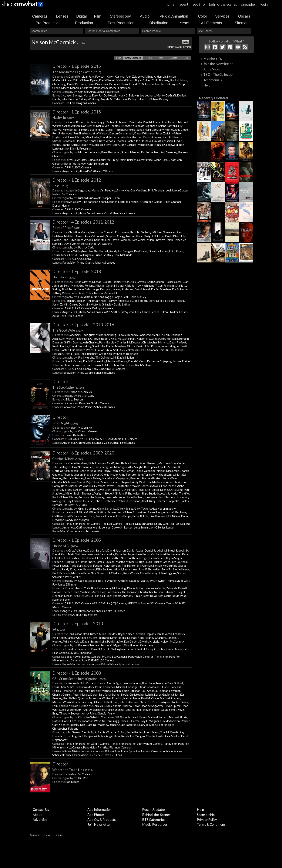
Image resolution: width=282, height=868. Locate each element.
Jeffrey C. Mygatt (112, 645)
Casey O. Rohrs (156, 649)
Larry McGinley (109, 160)
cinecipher (249, 4)
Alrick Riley (148, 501)
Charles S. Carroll (169, 467)
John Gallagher (170, 346)
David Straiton (116, 550)
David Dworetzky (80, 346)
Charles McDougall (129, 342)
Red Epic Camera (102, 308)
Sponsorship (206, 815)
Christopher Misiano (155, 342)
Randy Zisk (68, 569)
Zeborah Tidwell (176, 588)
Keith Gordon (155, 282)
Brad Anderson (157, 76)
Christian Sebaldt (89, 717)
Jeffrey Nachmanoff (144, 285)
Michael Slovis (125, 80)
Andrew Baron (131, 706)
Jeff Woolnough (71, 710)
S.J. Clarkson (114, 573)
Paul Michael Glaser (65, 497)
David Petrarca (77, 84)
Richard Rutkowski (90, 198)
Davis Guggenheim (94, 641)
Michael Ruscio (175, 301)
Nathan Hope (134, 236)
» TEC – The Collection (218, 74)
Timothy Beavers (70, 713)
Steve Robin (112, 145)
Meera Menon (70, 88)
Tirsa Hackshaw (158, 251)
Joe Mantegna (118, 467)
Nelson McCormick (91, 145)
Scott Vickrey (74, 361)
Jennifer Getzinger (166, 84)
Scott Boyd (150, 596)
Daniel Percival (78, 76)
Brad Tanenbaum (153, 683)
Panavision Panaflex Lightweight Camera (136, 744)
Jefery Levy (85, 702)
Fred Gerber (72, 558)
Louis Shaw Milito (63, 687)
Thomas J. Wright (92, 493)
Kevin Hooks (60, 346)
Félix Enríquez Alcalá (101, 463)
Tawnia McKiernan (123, 471)
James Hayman (105, 562)
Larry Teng (101, 467)
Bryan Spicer (143, 80)
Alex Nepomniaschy (163, 508)
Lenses (62, 16)
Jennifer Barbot (98, 251)
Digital (82, 16)
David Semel (107, 80)
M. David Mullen (124, 357)
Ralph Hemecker (176, 240)
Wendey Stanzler (131, 137)
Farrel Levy (72, 160)
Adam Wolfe (171, 512)
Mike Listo (135, 122)
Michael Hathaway (74, 164)
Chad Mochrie (81, 592)
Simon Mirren (101, 482)
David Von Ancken (75, 244)
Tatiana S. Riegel (174, 592)
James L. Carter (130, 721)
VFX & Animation (174, 16)
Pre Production (48, 23)
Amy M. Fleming (116, 588)
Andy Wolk (139, 482)
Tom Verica (139, 240)
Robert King (109, 339)
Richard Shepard (121, 482)
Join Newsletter (99, 824)
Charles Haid (88, 471)
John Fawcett (97, 76)
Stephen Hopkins (145, 634)
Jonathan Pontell (87, 141)
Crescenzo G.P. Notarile (116, 717)
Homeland (64, 277)
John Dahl (84, 289)
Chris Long (59, 84)
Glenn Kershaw (78, 463)
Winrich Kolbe (72, 641)
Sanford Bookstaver (168, 554)
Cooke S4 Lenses (122, 527)
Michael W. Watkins (99, 244)
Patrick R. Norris (125, 130)
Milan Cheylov (156, 240)
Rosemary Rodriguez (81, 335)
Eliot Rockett (166, 725)
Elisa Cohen (60, 653)
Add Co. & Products (102, 820)
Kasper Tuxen (111, 198)
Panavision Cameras (141, 657)
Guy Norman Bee (83, 467)
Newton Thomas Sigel (134, 558)
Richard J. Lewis (96, 683)
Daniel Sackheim (98, 84)
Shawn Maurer (130, 152)
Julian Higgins (167, 573)
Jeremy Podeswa (123, 289)
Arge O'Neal (81, 596)
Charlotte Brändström (94, 88)
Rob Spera (150, 467)
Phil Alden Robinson (125, 354)
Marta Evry (91, 95)
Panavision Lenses (74, 664)
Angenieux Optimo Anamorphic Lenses (86, 527)
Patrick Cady (86, 247)
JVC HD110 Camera (114, 657)
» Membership (212, 58)
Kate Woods (107, 141)
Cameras (40, 16)
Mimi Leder (92, 137)
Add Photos (96, 815)
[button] (119, 58)
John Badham (135, 497)
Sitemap (242, 23)
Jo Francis (132, 202)
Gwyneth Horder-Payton (146, 478)
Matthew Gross (74, 236)
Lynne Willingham (76, 251)
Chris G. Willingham (81, 255)
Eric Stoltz (127, 126)
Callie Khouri (76, 122)
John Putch (69, 240)
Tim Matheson (156, 482)
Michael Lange (165, 475)
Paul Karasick (95, 365)
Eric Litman (176, 251)
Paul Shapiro (115, 641)
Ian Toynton (164, 634)
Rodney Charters (155, 638)
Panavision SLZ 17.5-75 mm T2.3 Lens (98, 755)
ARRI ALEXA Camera (78, 167)
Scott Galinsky (70, 725)
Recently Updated (213, 98)
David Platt (172, 236)
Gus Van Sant (139, 190)
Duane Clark (168, 687)
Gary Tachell (142, 508)
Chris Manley (138, 297)
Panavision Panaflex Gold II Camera (87, 403)
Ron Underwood (62, 133)
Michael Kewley (158, 99)
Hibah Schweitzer (75, 365)
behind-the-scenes (223, 4)
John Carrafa (128, 145)
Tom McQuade (123, 255)
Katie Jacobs (123, 554)
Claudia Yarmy (106, 713)
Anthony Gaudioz (129, 581)
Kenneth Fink (102, 240)
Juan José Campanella (101, 554)
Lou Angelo (74, 736)
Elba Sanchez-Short (94, 202)
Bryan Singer (174, 558)
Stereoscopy (120, 16)
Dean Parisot (178, 342)
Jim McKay (123, 190)
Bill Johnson (144, 566)
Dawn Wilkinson (144, 133)
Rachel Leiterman (120, 88)
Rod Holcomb (170, 339)
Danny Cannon (132, 683)
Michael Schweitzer (135, 512)
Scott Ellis (99, 346)
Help (200, 810)
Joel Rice (89, 516)
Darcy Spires (125, 508)
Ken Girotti (131, 641)
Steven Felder (151, 710)
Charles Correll (62, 694)
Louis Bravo (152, 732)
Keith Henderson (97, 164)
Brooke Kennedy (128, 335)
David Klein (85, 297)
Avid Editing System (85, 615)
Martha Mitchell (126, 562)
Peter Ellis (144, 490)
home (170, 4)
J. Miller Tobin (72, 493)
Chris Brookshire (94, 588)
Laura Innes (130, 569)
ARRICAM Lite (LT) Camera (82, 439)
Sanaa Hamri (144, 130)
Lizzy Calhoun (89, 160)
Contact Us (41, 810)
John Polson (152, 346)
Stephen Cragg (95, 122)
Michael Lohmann (116, 122)
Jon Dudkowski (108, 95)
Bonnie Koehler (62, 592)
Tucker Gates (173, 282)
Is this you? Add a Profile (179, 47)
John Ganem (73, 732)
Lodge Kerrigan (101, 289)
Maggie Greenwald (166, 145)
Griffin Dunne (72, 342)
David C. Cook (137, 361)
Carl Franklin (166, 285)
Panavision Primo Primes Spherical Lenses (89, 407)
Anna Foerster (128, 475)
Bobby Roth (60, 486)
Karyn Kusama (116, 76)
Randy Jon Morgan (121, 251)
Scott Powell (92, 649)
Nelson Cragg (102, 297)
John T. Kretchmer (106, 501)
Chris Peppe (124, 516)
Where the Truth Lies (72, 770)
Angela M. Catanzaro (114, 99)
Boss (60, 186)
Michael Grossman (64, 141)
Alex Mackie (172, 736)
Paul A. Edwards (173, 137)
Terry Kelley (156, 301)
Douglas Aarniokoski (65, 471)
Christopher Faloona (65, 728)
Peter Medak (60, 566)
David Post (179, 596)
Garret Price (145, 160)
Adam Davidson (176, 482)
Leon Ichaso (169, 486)
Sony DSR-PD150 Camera (98, 660)
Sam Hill (57, 244)
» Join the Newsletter (217, 64)
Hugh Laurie (145, 562)
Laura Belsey (93, 478)
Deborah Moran (62, 596)
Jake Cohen (112, 365)
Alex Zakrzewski (136, 76)
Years (184, 23)
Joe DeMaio (143, 141)
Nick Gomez (98, 573)
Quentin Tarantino (89, 698)
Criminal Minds (68, 459)
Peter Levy (147, 645)
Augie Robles (135, 732)
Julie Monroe (70, 99)
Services (222, 16)
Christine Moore (79, 232)
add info (199, 4)
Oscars (244, 16)
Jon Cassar (151, 497)
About (37, 815)
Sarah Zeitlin (60, 304)
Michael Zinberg (106, 335)
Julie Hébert (169, 122)
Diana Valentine (146, 471)
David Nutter (180, 289)
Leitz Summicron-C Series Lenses (154, 527)
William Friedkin (112, 698)
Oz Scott (69, 505)
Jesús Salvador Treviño (175, 493)
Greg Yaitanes (77, 550)
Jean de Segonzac (146, 126)
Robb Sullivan (144, 365)
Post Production (121, 23)
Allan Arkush (72, 126)
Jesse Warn (170, 478)
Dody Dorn (127, 365)
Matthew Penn (80, 573)
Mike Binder (70, 130)
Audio (145, 16)
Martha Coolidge (127, 687)
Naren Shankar (115, 710)
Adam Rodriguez (85, 490)
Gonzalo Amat (87, 92)
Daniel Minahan (161, 289)
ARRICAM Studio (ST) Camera (119, 439)
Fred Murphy (86, 357)
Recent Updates (154, 810)
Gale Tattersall (87, 581)
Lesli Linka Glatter (73, 137)
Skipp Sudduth (150, 493)
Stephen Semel (61, 599)
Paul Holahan (179, 80)
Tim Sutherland (150, 152)
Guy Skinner (131, 645)
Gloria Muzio (135, 346)
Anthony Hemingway (91, 497)
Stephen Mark (116, 202)
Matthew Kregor (117, 361)
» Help (206, 85)
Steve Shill (112, 350)
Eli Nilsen (174, 516)
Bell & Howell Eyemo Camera (83, 657)
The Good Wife (68, 330)
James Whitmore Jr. (151, 335)
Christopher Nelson (151, 592)
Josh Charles (90, 342)
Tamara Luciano (105, 516)
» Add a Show (211, 69)
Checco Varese (87, 431)
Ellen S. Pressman (81, 148)
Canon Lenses (151, 312)
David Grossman (163, 141)
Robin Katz (72, 782)
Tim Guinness (104, 357)
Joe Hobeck (140, 301)
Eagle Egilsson (131, 691)
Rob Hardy (103, 471)
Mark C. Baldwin (129, 95)
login (264, 4)
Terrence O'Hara (72, 691)
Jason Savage (74, 95)
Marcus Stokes (151, 486)
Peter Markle (81, 694)
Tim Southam (180, 562)
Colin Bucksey (160, 80)
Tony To (167, 569)
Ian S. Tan (119, 732)
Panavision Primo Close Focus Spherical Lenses (120, 751)
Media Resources (155, 824)
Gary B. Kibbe (148, 725)
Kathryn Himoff (138, 99)
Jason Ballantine (76, 435)
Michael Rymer (89, 80)
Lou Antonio (149, 691)
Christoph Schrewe (64, 482)
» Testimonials (211, 80)
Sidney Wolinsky (89, 99)
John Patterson (129, 702)
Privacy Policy (207, 820)
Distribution (159, 23)
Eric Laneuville (124, 232)
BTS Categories (154, 820)
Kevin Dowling (152, 137)
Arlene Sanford (167, 126)
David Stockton (170, 721)
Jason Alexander (116, 497)
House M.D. (65, 546)
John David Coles (82, 293)
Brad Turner (69, 289)
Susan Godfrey (104, 255)
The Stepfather (68, 387)
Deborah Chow (118, 84)
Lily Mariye (67, 490)
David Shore (87, 562)
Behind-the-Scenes (156, 815)
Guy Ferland (87, 285)
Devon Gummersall (121, 133)
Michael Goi (145, 145)
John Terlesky (143, 232)
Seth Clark (164, 596)
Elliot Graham (172, 202)
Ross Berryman (111, 152)
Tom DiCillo (166, 350)
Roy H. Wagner (107, 581)
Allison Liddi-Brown (106, 702)
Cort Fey (75, 721)
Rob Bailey (122, 463)
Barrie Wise (105, 732)
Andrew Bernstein (143, 554)
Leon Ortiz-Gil (136, 649)
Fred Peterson (73, 516)
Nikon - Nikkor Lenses (174, 312)
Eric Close (181, 130)
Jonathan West (91, 721)
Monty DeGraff (166, 95)
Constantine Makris (128, 486)
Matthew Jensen (108, 725)
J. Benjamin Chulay (93, 736)
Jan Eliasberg (82, 133)
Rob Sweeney (169, 152)
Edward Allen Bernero (144, 463)
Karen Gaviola (163, 694)
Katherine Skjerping (159, 361)
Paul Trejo (141, 251)
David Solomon (121, 240)
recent (183, 4)
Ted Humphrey (89, 354)
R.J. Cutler (107, 130)
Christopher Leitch (141, 694)
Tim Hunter (129, 566)
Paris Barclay (107, 342)
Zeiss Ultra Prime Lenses (119, 213)
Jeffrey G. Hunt (174, 683)
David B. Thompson (80, 653)
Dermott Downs (104, 486)
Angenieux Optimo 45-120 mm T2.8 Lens (88, 171)
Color (203, 16)
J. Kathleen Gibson (151, 202)
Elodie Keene (160, 490)
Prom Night (65, 423)
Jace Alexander (86, 569)
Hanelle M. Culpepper (116, 478)
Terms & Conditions (211, 824)
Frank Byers (139, 717)
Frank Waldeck (85, 687)
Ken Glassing (88, 725)
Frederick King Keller (65, 562)
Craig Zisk (105, 354)
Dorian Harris (61, 205)
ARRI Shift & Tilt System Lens (122, 312)
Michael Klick (122, 285)
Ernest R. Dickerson (141, 84)
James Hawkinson (108, 92)
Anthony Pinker (132, 596)
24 (59, 629)
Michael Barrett (158, 717)
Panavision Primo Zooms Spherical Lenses (89, 373)
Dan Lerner (88, 126)
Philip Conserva (105, 687)
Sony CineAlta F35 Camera (109, 369)
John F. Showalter (130, 493)
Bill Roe (83, 778)
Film (98, 16)
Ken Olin (73, 80)
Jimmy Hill (72, 512)
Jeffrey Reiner (61, 293)
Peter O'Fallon (95, 350)
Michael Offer (104, 285)
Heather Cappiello (168, 501)
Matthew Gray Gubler (172, 463)
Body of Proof (67, 228)
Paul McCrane (152, 122)
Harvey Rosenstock (120, 301)
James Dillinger (67, 584)
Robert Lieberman (129, 501)
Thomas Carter (125, 141)
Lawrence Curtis (155, 588)
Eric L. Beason (74, 399)
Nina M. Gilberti (89, 512)
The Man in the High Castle (77, 72)
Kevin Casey (73, 202)
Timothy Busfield (89, 130)
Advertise (40, 820)
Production (84, 23)
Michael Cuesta (102, 282)
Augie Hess (113, 736)
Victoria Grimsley (102, 304)
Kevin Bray (104, 490)
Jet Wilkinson (100, 133)
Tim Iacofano (101, 638)
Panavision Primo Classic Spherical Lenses (89, 262)
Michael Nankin (111, 691)
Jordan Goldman (75, 301)
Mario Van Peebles (108, 126)
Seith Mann (71, 285)
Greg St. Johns (87, 508)
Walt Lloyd (147, 581)
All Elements (211, 23)
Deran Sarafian (97, 550)
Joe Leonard (148, 95)
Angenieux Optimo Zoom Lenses (83, 213)
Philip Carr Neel (97, 301)
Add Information (99, 810)
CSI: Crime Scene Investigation (79, 679)
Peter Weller (73, 577)
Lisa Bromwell (158, 516)
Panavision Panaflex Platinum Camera (107, 747)
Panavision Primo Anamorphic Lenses (76, 531)
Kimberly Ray (135, 588)
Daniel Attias (121, 282)
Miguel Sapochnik (177, 550)
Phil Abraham (156, 190)
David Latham (123, 304)
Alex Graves (138, 282)
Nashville (63, 117)
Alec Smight (136, 467)
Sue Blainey (114, 592)
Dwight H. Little (154, 236)
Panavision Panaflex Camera (82, 524)
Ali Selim (88, 501)
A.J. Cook (81, 505)
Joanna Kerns (70, 145)
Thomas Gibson (73, 475)
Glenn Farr (160, 160)
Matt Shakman (126, 339)
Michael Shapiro (170, 698)
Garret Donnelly (80, 304)
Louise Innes (60, 255)
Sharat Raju (84, 482)
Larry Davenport (177, 649)
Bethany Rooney (164, 130)
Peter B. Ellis (140, 516)
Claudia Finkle (155, 736)
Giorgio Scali (120, 297)
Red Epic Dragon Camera (80, 103)
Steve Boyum (92, 475)
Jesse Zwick (163, 133)
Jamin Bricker (128, 160)
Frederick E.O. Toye (88, 339)
